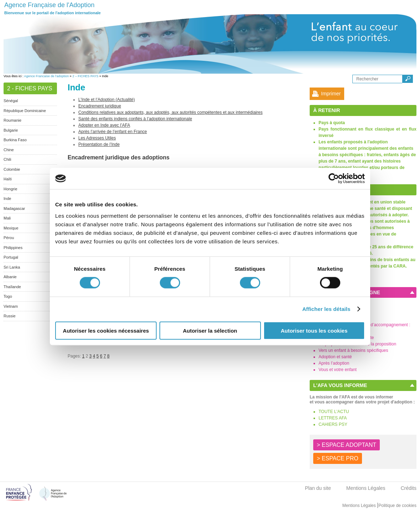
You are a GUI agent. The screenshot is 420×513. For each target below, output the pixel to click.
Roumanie (12, 120)
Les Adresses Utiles (97, 138)
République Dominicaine (25, 111)
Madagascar (14, 208)
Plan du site (318, 488)
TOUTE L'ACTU (334, 412)
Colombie (12, 169)
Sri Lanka (12, 267)
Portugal (11, 257)
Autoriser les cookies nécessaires (106, 330)
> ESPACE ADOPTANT (346, 445)
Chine (9, 150)
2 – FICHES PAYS (85, 76)
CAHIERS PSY (333, 424)
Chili (7, 159)
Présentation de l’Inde (99, 144)
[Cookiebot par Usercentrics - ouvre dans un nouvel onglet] (334, 179)
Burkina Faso (15, 140)
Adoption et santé (335, 357)
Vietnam (11, 306)
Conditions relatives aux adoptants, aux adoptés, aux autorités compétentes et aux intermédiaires (170, 112)
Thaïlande (12, 287)
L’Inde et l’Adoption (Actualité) (107, 100)
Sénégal (11, 101)
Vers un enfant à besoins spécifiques (353, 350)
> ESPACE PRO (338, 458)
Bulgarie (11, 130)
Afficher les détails (326, 309)
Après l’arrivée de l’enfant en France (113, 132)
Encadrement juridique (100, 106)
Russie (10, 316)
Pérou (9, 238)
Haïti (8, 179)
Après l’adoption (334, 363)
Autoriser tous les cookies (314, 330)
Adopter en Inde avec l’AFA (104, 125)
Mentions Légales (366, 488)
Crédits (409, 488)
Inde (7, 199)
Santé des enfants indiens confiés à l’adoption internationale (135, 119)
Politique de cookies (397, 506)
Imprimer (331, 94)
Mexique (11, 228)
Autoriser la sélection (210, 330)
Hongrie (10, 189)
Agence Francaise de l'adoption (47, 76)
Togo (8, 296)
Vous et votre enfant (338, 370)
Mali (7, 218)
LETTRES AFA (333, 418)
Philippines (13, 248)
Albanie (10, 277)
